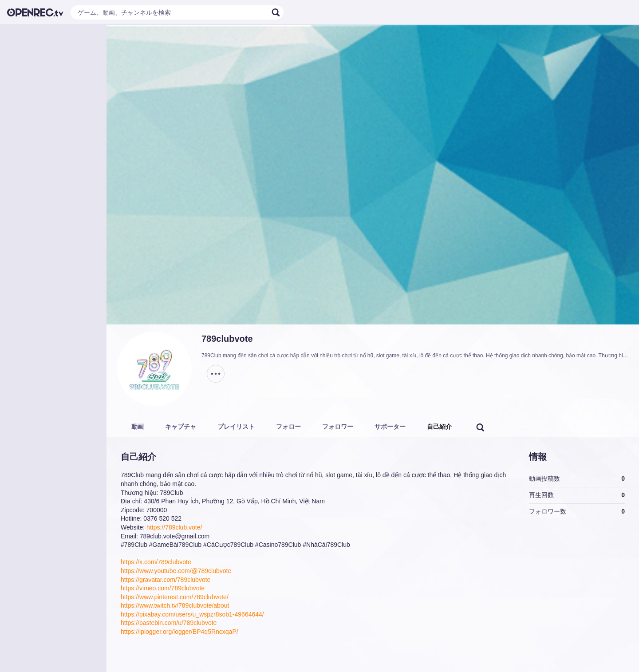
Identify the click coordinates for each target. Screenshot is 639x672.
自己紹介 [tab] (439, 427)
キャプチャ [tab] (181, 427)
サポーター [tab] (390, 427)
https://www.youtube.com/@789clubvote (176, 571)
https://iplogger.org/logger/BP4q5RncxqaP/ (179, 632)
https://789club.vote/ (174, 527)
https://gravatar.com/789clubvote (166, 580)
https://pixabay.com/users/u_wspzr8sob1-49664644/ (192, 614)
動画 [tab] (138, 427)
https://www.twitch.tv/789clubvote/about (175, 605)
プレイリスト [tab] (236, 427)
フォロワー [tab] (338, 427)
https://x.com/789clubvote (156, 562)
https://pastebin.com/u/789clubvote (169, 623)
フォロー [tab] (288, 427)
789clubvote (227, 339)
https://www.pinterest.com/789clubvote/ (175, 597)
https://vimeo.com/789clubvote (163, 588)
